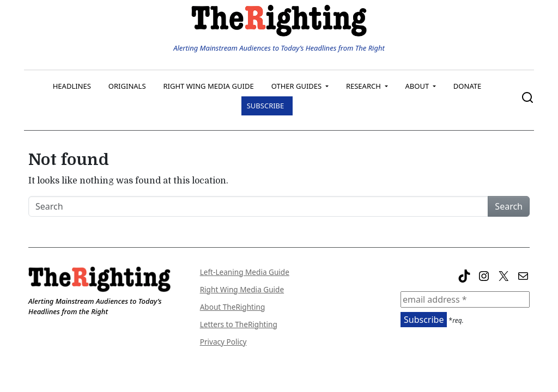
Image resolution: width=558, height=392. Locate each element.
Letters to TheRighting (239, 324)
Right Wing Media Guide (209, 86)
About (418, 86)
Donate (467, 86)
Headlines (72, 86)
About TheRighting (233, 307)
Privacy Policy (223, 342)
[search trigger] (527, 100)
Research (364, 86)
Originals (127, 86)
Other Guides (298, 86)
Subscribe (266, 106)
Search (509, 206)
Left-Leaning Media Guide (245, 272)
